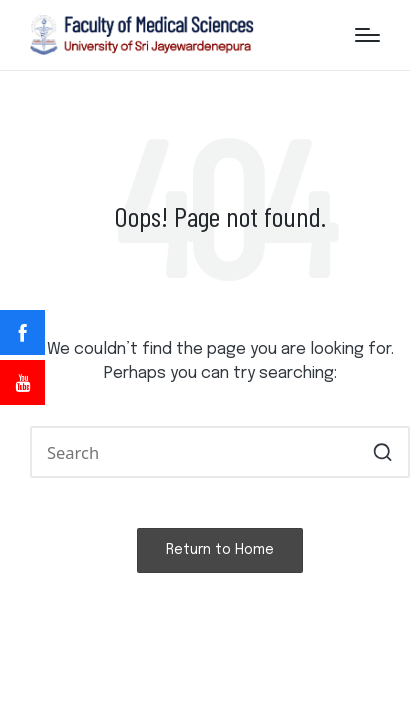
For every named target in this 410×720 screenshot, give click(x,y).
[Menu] (367, 35)
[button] (382, 451)
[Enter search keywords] (220, 451)
